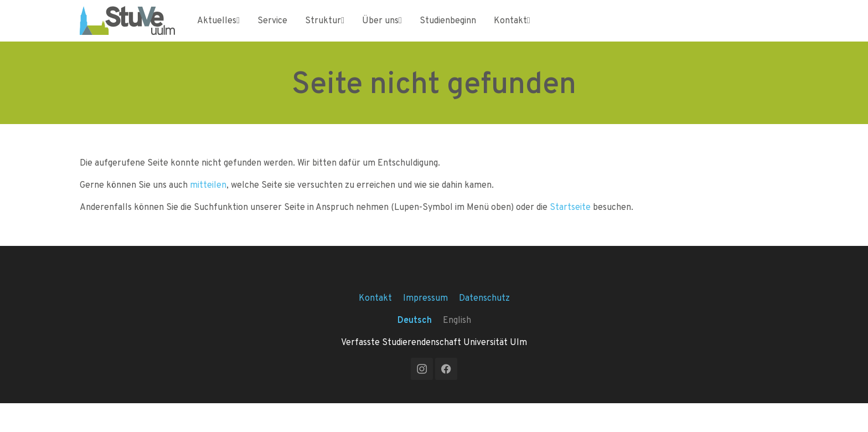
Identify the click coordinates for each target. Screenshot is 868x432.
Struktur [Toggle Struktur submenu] (325, 30)
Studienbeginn (448, 30)
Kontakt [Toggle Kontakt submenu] (512, 30)
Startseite (570, 227)
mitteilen (208, 205)
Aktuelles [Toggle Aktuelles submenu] (218, 30)
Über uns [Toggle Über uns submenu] (382, 30)
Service (272, 30)
